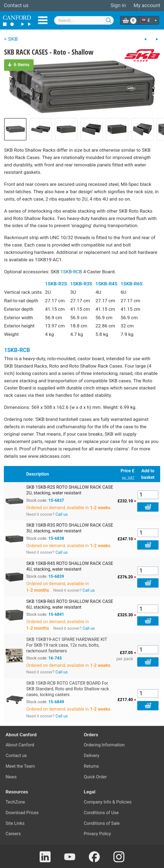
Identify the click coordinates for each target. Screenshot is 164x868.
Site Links (15, 823)
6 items (19, 64)
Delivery (92, 756)
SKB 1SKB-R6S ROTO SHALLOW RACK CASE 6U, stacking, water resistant (70, 604)
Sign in (118, 5)
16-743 (55, 658)
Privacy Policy (97, 834)
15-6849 (56, 702)
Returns (91, 766)
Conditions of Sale (102, 823)
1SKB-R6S (131, 284)
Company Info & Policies (108, 802)
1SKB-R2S (56, 284)
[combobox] (84, 20)
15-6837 (56, 500)
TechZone (15, 802)
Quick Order (95, 777)
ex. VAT (128, 477)
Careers (13, 834)
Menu (43, 20)
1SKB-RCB (71, 272)
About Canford (20, 745)
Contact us (16, 5)
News (11, 777)
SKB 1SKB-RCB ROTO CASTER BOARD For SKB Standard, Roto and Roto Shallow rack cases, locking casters (68, 689)
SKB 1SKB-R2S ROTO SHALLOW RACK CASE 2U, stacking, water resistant (70, 490)
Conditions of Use (101, 813)
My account (147, 5)
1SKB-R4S (106, 284)
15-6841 (56, 614)
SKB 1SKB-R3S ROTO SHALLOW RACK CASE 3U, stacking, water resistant (70, 528)
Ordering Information (104, 745)
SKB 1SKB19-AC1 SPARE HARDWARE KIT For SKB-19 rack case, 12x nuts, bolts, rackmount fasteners (67, 645)
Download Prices (22, 813)
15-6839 (56, 576)
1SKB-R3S (81, 284)
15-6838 (56, 538)
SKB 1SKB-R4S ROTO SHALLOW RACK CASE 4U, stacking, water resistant (70, 566)
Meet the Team (20, 766)
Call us (62, 514)
